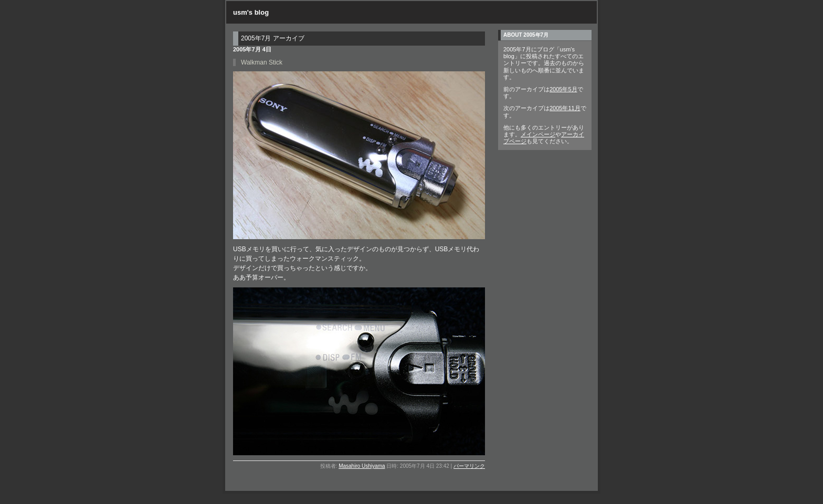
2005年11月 (565, 108)
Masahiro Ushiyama (362, 466)
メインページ (538, 134)
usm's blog (251, 12)
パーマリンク (469, 466)
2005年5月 (563, 89)
